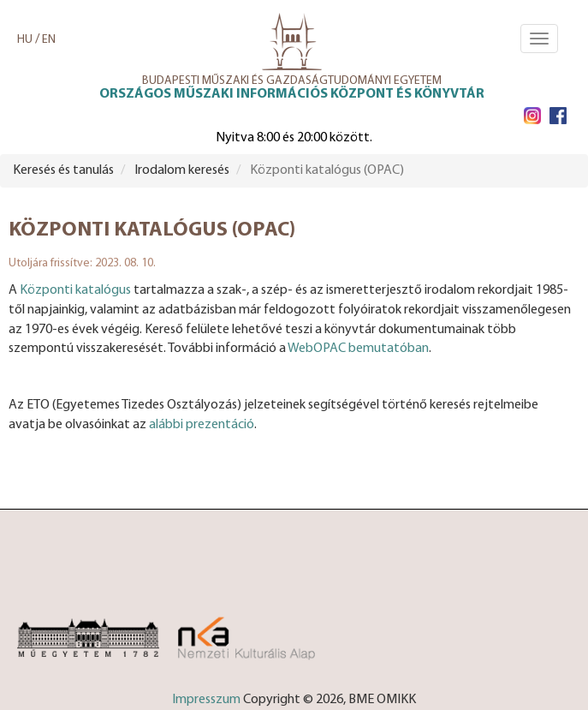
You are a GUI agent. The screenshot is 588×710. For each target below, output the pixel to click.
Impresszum (206, 700)
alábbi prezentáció (202, 425)
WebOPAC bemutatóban (358, 349)
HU (25, 40)
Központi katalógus (75, 290)
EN (49, 40)
